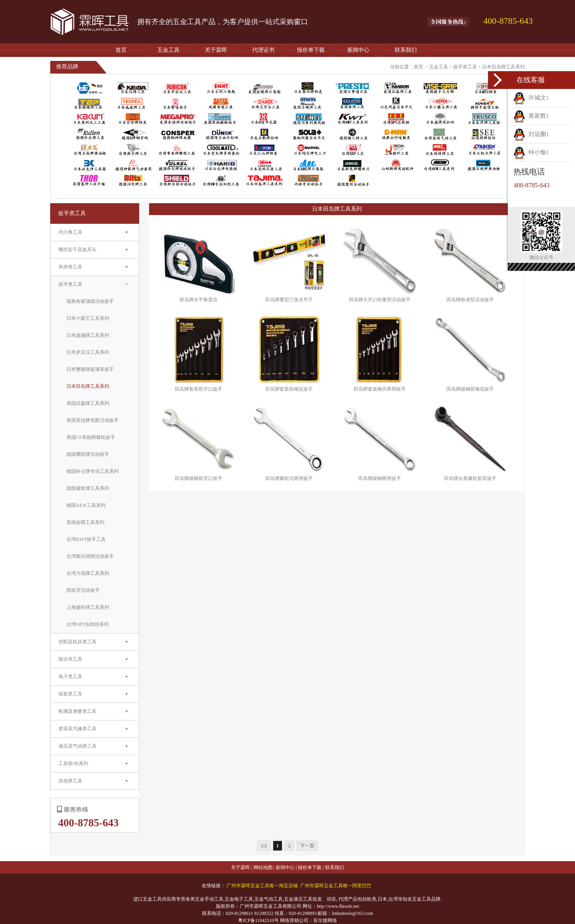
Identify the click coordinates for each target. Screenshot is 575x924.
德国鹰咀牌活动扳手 (88, 454)
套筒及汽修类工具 (78, 729)
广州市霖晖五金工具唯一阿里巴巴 (336, 886)
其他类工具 (70, 781)
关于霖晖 (216, 50)
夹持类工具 (70, 267)
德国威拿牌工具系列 (88, 488)
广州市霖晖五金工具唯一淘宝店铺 (262, 886)
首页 (121, 50)
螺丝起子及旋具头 (78, 249)
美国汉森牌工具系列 (88, 403)
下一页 (307, 846)
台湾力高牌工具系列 (88, 573)
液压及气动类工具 (78, 746)
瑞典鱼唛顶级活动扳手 (90, 301)
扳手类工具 (465, 67)
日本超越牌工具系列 (88, 335)
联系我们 (406, 50)
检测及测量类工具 (78, 711)
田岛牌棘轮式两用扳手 (289, 478)
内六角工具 (70, 232)
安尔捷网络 (325, 920)
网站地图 (263, 867)
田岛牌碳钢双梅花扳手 (470, 389)
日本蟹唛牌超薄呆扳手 (90, 369)
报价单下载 (311, 50)
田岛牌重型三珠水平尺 (289, 300)
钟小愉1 (531, 152)
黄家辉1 (531, 116)
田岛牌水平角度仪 (199, 300)
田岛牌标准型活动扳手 (470, 300)
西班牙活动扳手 (83, 590)
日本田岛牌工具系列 (503, 67)
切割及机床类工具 (78, 642)
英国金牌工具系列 (85, 522)
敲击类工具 (70, 659)
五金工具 (168, 50)
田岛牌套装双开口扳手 (199, 389)
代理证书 (263, 50)
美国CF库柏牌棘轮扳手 (91, 437)
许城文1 (531, 98)
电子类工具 (70, 676)
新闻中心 (358, 50)
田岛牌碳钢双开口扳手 (199, 478)
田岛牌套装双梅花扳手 (289, 389)
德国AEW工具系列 (86, 505)
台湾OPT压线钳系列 (88, 624)
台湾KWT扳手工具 (86, 539)
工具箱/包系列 (73, 763)
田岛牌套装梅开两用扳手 (380, 389)
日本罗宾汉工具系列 (88, 352)
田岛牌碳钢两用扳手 (380, 478)
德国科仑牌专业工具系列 (93, 471)
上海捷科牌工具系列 (88, 607)
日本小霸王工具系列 (88, 318)
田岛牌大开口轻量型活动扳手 (380, 300)
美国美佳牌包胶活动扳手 (93, 420)
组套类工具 (70, 694)
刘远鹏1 (531, 134)
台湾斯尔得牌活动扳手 (90, 556)
